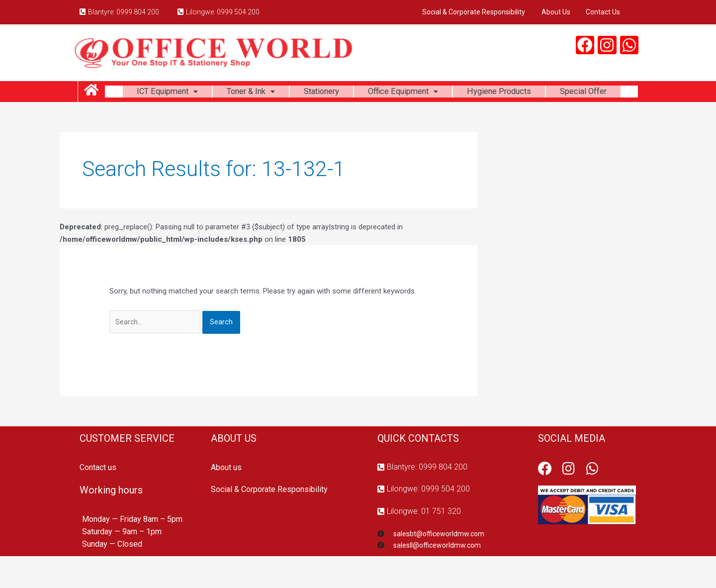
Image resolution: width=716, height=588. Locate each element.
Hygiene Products (549, 93)
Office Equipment (446, 93)
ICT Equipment (192, 93)
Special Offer (371, 118)
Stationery (358, 93)
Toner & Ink (282, 93)
